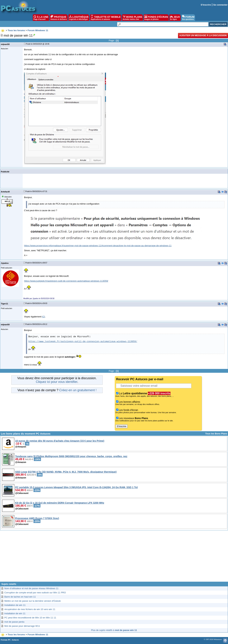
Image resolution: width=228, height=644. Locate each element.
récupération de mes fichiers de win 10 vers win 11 (30, 609)
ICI (43, 317)
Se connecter (220, 5)
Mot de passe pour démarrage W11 (22, 626)
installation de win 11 (15, 613)
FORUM (188, 18)
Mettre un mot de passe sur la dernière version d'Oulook (33, 601)
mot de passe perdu (14, 622)
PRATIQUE (59, 18)
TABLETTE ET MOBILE (106, 18)
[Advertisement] (114, 557)
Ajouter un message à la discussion (203, 35)
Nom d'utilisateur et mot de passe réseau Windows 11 (31, 588)
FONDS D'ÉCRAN (156, 18)
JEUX (175, 18)
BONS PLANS (132, 18)
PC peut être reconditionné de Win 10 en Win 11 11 (30, 618)
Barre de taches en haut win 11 (20, 597)
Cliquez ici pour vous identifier (56, 382)
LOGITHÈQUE (79, 18)
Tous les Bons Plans (216, 434)
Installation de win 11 (15, 605)
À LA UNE (41, 18)
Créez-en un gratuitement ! (78, 390)
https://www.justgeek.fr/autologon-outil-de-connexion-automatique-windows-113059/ (66, 281)
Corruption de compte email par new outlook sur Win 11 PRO (35, 593)
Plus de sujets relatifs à (114, 630)
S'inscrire (206, 5)
